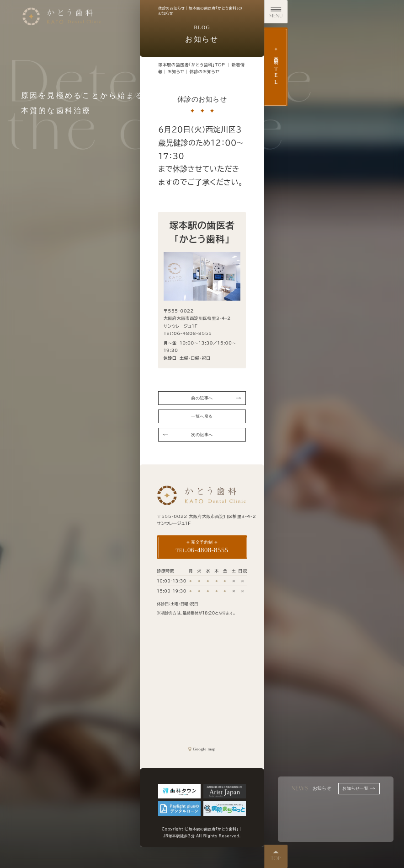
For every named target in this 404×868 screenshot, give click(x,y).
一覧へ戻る (202, 416)
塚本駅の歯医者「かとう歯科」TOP (191, 65)
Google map (202, 749)
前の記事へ (216, 398)
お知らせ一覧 (359, 788)
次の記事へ (188, 435)
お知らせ (176, 72)
